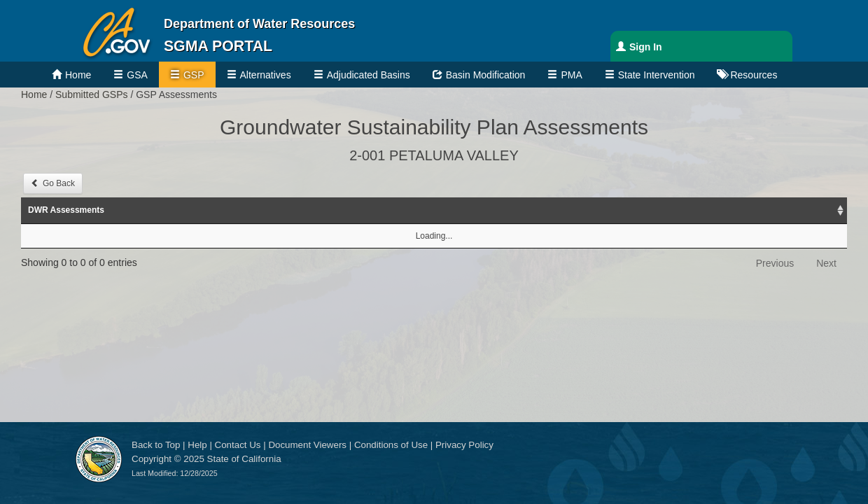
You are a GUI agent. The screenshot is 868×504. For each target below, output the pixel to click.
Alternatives (266, 75)
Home (78, 75)
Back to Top (156, 445)
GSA (137, 75)
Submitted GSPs (92, 94)
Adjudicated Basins (369, 75)
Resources (754, 75)
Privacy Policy (464, 445)
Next (826, 263)
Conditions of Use (391, 445)
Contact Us (238, 445)
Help (197, 445)
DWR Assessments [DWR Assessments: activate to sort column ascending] (66, 210)
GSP (194, 75)
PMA (571, 75)
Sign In (646, 47)
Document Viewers (307, 445)
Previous (775, 263)
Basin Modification (486, 75)
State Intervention (657, 75)
